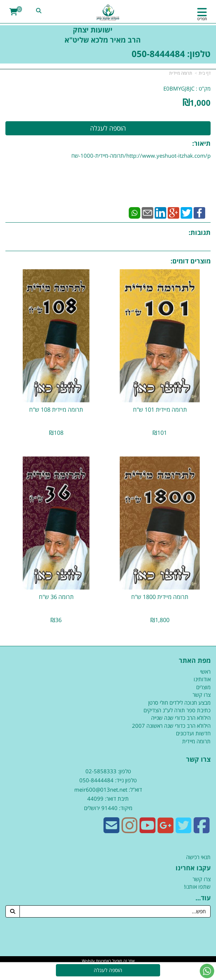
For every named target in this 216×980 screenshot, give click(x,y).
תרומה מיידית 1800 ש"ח (160, 597)
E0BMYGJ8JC (179, 88)
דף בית (205, 73)
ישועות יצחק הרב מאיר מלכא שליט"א (108, 35)
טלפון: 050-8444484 (171, 54)
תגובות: (200, 232)
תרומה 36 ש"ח (56, 597)
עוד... (203, 898)
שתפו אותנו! (197, 887)
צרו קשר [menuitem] (202, 695)
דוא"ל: (135, 789)
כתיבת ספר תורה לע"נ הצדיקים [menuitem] (177, 710)
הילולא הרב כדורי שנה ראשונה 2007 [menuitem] (171, 726)
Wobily (88, 961)
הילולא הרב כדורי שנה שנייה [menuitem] (181, 718)
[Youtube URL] (147, 830)
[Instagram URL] (129, 830)
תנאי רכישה (198, 857)
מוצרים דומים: (191, 261)
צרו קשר (198, 760)
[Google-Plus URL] (166, 830)
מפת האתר (195, 661)
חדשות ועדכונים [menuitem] (193, 733)
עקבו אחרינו (193, 868)
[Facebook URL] (202, 830)
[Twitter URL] (184, 830)
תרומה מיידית (181, 73)
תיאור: (201, 143)
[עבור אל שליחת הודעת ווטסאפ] (207, 971)
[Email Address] (111, 830)
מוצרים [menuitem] (203, 687)
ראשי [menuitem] (205, 671)
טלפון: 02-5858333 (108, 771)
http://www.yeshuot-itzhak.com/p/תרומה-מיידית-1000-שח (141, 156)
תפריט (202, 19)
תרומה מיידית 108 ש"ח (56, 410)
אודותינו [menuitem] (202, 679)
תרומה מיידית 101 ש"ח (160, 410)
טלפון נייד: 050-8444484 (108, 780)
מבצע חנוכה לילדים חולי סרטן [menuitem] (179, 703)
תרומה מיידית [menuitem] (196, 741)
